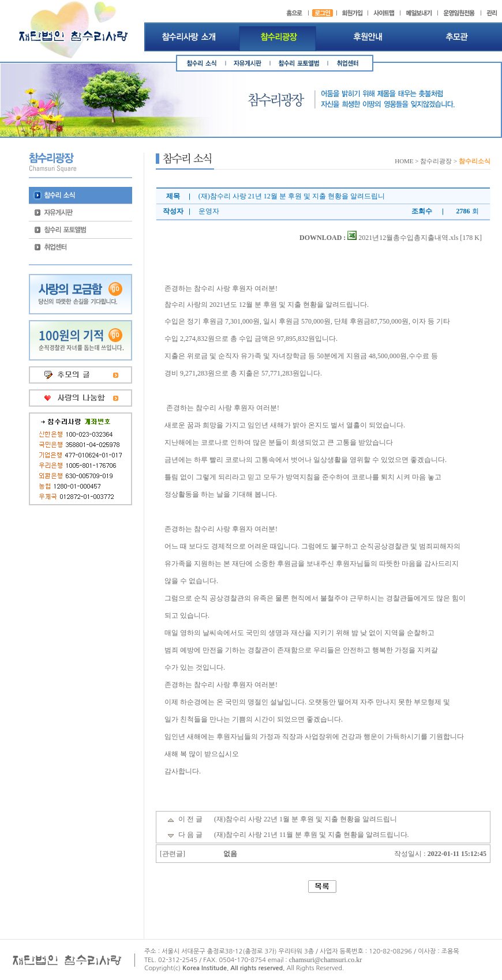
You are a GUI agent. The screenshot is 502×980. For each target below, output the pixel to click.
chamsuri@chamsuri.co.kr (325, 960)
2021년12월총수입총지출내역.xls (403, 238)
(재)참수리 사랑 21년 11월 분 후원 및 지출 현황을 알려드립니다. (312, 835)
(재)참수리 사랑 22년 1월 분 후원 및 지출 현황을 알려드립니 (306, 819)
